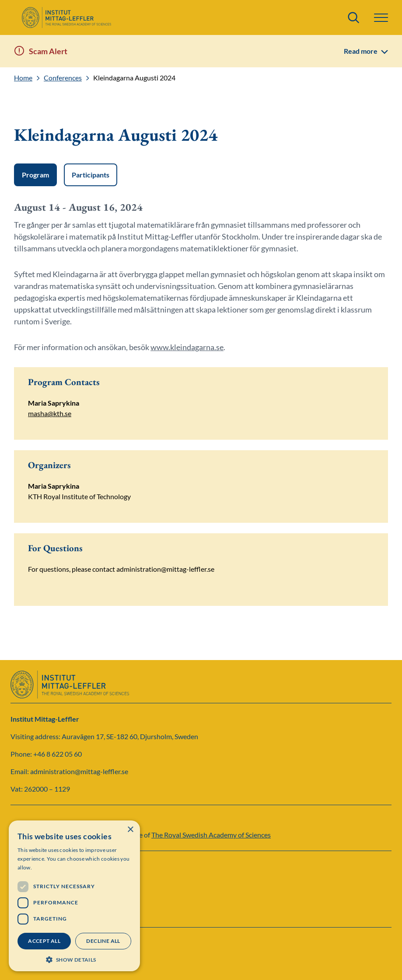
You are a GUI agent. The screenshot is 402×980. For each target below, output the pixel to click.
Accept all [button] (44, 941)
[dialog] (74, 896)
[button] (381, 18)
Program (35, 175)
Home (23, 78)
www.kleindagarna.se (187, 347)
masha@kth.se (50, 413)
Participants (91, 175)
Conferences (63, 78)
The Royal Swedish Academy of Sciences (211, 835)
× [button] (130, 830)
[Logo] (66, 17)
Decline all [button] (103, 941)
